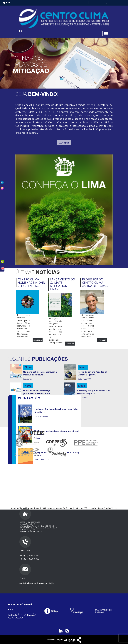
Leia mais (38, 340)
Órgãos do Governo (120, 3)
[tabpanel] (64, 63)
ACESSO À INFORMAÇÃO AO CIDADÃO (22, 616)
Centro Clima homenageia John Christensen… (31, 282)
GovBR (7, 3)
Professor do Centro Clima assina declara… (95, 282)
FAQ (10, 609)
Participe (94, 3)
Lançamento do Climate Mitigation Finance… (62, 284)
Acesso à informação (80, 3)
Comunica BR (65, 3)
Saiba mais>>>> (30, 379)
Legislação (105, 3)
